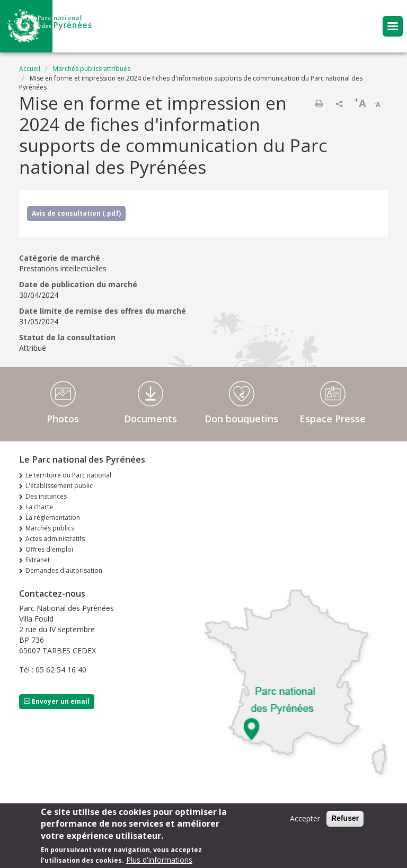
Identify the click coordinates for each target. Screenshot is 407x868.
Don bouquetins (241, 419)
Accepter (305, 821)
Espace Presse (333, 419)
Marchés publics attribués (92, 69)
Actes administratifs (55, 539)
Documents (151, 419)
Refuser (345, 821)
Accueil (30, 69)
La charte (39, 507)
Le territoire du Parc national (68, 475)
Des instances (46, 496)
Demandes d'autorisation (64, 570)
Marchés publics (50, 528)
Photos (63, 419)
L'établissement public (59, 486)
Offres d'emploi (49, 549)
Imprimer (319, 103)
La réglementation (53, 517)
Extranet (38, 560)
